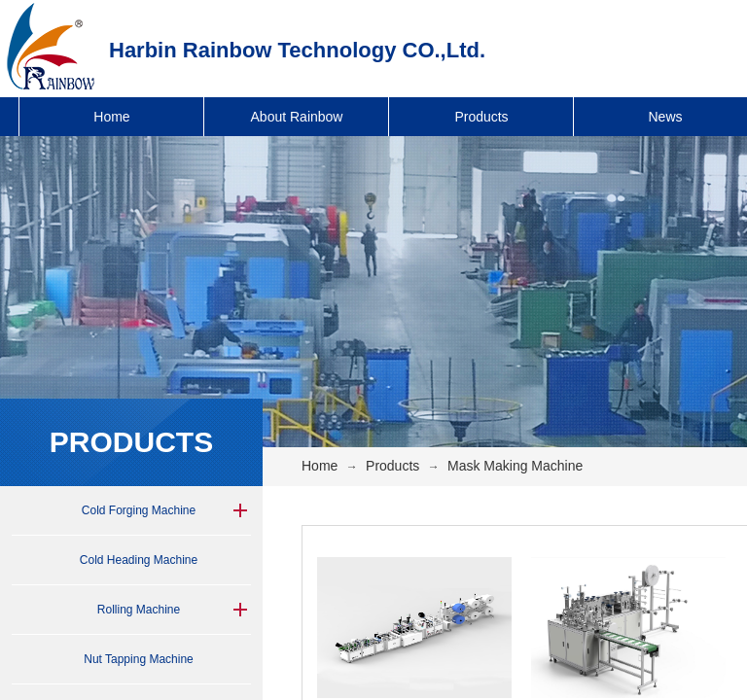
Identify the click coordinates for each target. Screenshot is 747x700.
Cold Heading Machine (139, 560)
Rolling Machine (139, 610)
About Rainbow (297, 117)
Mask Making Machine (515, 466)
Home (111, 117)
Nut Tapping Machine (139, 659)
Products (481, 117)
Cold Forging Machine (139, 510)
